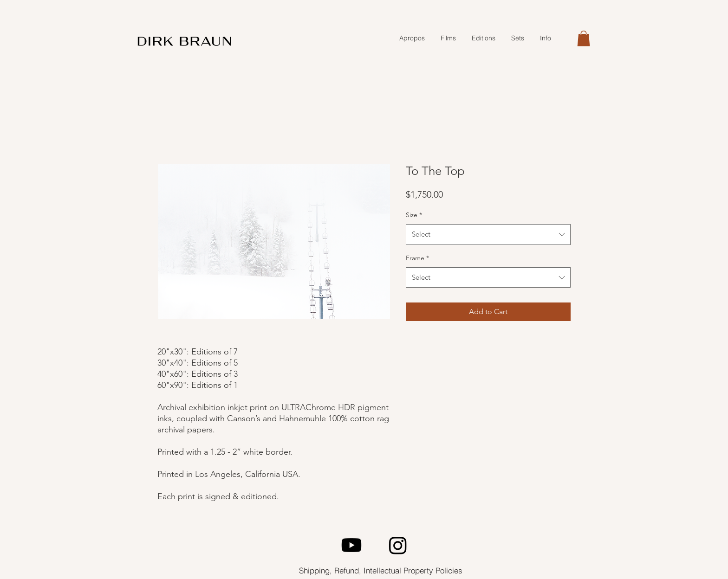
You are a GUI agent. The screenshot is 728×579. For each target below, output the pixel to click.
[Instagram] (398, 545)
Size (414, 215)
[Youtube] (351, 545)
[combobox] (488, 234)
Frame (417, 258)
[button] (584, 38)
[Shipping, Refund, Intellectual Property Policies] (380, 570)
